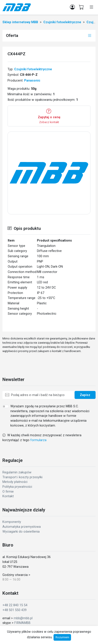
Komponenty (12, 522)
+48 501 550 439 (14, 610)
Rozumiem (62, 637)
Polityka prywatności (17, 487)
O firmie (8, 492)
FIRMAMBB (22, 623)
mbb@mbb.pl (23, 618)
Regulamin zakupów (17, 472)
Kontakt (8, 496)
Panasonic (32, 81)
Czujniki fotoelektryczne (33, 69)
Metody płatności (15, 482)
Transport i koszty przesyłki (22, 477)
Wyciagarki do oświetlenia (21, 532)
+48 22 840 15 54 (15, 605)
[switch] (6, 406)
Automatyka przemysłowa (22, 527)
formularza (38, 440)
